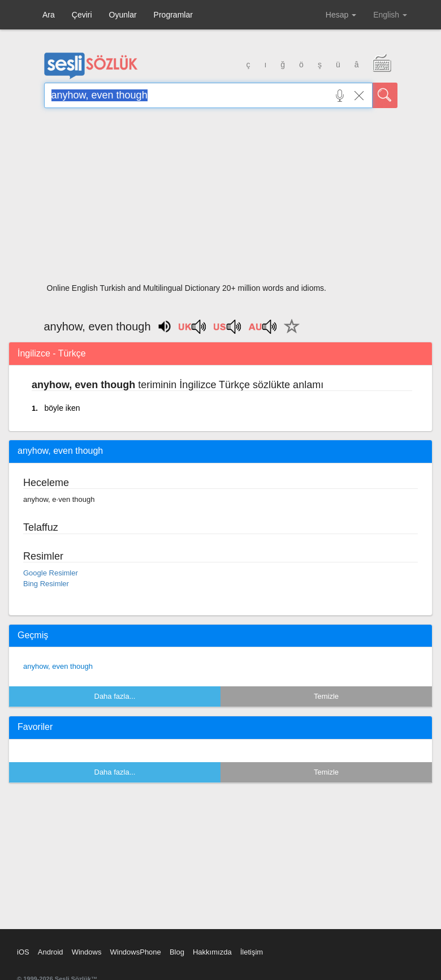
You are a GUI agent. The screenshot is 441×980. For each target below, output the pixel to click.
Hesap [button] (341, 15)
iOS (23, 952)
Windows (87, 952)
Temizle (326, 696)
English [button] (390, 15)
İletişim (252, 952)
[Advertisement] (221, 199)
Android (51, 952)
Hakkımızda (212, 952)
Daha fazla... (115, 696)
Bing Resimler (46, 584)
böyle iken (62, 408)
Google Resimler (51, 573)
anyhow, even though (58, 666)
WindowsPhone (135, 952)
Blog (177, 952)
